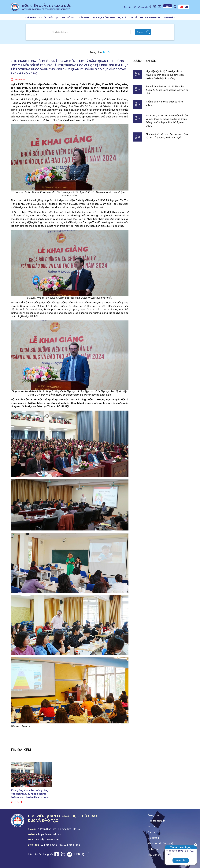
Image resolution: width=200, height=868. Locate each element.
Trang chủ (95, 52)
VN (181, 7)
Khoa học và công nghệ (161, 843)
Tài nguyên (169, 18)
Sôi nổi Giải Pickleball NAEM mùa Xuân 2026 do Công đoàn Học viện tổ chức (167, 90)
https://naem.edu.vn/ (50, 834)
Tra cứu (128, 7)
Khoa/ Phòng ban (150, 18)
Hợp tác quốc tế (128, 18)
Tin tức (43, 18)
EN (186, 7)
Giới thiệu (30, 18)
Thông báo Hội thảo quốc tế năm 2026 (164, 103)
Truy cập (181, 860)
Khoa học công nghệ (104, 18)
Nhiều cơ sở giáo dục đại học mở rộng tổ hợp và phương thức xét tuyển (167, 136)
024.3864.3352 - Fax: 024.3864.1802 (60, 845)
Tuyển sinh (83, 18)
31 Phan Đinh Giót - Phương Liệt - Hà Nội (59, 829)
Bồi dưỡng (68, 18)
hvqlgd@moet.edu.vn (47, 839)
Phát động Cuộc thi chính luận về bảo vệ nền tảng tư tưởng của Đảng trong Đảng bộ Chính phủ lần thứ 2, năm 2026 (167, 121)
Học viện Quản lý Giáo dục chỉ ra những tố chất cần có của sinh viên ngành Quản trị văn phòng (165, 75)
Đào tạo (54, 18)
